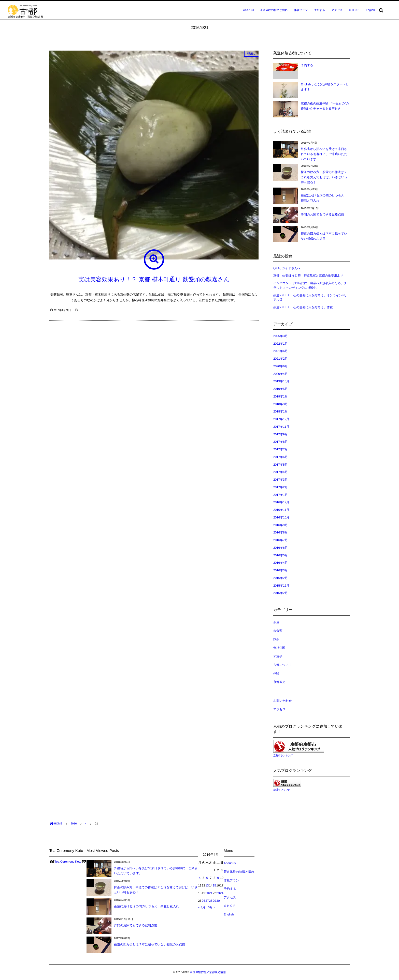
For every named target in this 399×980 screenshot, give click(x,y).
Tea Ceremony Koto (68, 862)
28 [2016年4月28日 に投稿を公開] (211, 901)
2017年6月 (280, 457)
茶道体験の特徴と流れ (274, 10)
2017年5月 (280, 465)
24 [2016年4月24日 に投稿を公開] (222, 893)
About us (248, 10)
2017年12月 (281, 419)
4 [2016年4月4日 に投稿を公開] (200, 878)
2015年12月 (281, 586)
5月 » (212, 907)
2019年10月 (281, 381)
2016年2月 (280, 578)
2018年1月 (280, 411)
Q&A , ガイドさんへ (287, 268)
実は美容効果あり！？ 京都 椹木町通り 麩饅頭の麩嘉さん (154, 279)
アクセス (337, 10)
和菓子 (252, 53)
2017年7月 (280, 449)
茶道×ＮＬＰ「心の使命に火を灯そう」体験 (303, 307)
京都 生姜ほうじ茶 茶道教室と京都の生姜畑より (308, 275)
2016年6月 (280, 548)
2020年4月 (280, 374)
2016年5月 (280, 555)
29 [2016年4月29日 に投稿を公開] (214, 901)
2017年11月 (281, 427)
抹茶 (276, 639)
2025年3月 (280, 336)
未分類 (278, 631)
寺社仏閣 (279, 648)
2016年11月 (281, 510)
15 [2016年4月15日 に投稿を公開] (214, 885)
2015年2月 (280, 593)
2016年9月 (280, 525)
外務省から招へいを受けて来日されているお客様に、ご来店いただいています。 (324, 154)
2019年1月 (280, 396)
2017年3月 (280, 480)
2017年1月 (280, 495)
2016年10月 (281, 517)
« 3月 (202, 907)
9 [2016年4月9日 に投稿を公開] (218, 878)
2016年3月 (280, 570)
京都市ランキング (283, 756)
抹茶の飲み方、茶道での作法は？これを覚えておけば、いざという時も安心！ (324, 177)
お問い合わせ (282, 701)
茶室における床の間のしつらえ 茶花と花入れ (146, 906)
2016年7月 (280, 540)
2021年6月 (280, 351)
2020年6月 (280, 366)
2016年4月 (280, 563)
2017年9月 (280, 434)
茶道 (276, 622)
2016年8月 (280, 532)
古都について (282, 665)
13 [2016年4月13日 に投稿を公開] (207, 885)
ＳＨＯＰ (354, 10)
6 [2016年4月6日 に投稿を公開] (207, 878)
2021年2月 (280, 359)
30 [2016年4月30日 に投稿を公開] (218, 901)
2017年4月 (280, 472)
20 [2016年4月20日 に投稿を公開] (207, 893)
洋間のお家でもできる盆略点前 (322, 215)
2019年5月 (280, 389)
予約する (320, 10)
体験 (276, 673)
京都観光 (279, 682)
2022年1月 (280, 344)
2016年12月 (281, 502)
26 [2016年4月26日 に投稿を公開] (203, 901)
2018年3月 (280, 404)
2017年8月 (280, 442)
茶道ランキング (282, 790)
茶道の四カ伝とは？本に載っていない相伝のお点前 (149, 944)
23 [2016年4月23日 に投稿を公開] (218, 893)
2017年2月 (280, 487)
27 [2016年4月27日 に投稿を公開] (207, 901)
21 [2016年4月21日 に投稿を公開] (211, 893)
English (370, 10)
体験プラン (301, 10)
